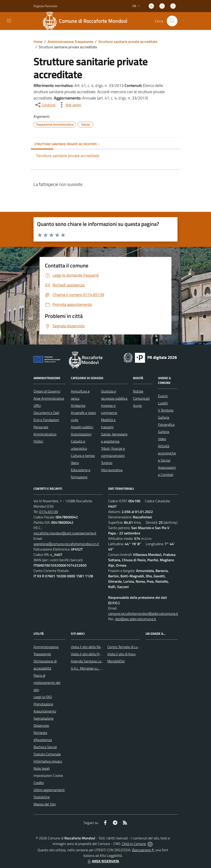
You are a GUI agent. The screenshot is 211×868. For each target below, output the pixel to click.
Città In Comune (134, 844)
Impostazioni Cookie (48, 776)
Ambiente (78, 406)
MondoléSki (116, 661)
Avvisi (137, 406)
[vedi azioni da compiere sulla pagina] (70, 105)
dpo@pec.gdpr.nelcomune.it (136, 619)
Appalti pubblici (82, 427)
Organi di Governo (47, 391)
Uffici (37, 406)
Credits (39, 783)
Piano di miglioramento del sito (47, 683)
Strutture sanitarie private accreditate (128, 42)
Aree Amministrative (49, 398)
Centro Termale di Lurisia (125, 647)
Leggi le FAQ (43, 697)
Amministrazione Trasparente (70, 42)
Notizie (138, 391)
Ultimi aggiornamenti (49, 790)
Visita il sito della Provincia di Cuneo (97, 654)
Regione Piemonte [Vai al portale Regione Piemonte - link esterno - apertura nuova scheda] (45, 6)
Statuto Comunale (47, 754)
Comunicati (141, 398)
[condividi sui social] (45, 105)
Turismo (107, 463)
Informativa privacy (48, 761)
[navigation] (9, 21)
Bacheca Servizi (45, 747)
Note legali (42, 768)
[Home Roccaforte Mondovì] (87, 21)
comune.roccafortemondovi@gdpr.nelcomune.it (143, 614)
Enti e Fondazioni (46, 420)
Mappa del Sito (45, 804)
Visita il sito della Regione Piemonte (97, 647)
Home (38, 42)
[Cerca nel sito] (172, 21)
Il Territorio (166, 410)
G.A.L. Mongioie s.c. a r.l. (88, 668)
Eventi (163, 396)
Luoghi (163, 403)
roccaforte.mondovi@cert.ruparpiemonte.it (65, 533)
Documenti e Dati (46, 413)
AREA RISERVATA (103, 861)
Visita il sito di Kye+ (122, 654)
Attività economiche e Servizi (167, 453)
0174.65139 (49, 512)
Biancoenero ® (143, 850)
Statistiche (42, 797)
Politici (38, 441)
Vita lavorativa (112, 470)
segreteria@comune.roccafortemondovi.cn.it (66, 544)
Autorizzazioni (81, 434)
